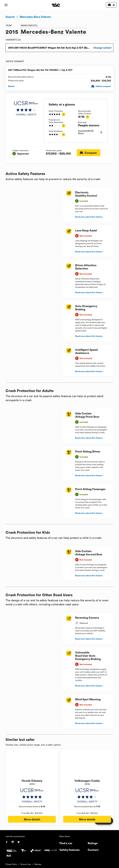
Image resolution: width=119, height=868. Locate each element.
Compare (89, 153)
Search (10, 17)
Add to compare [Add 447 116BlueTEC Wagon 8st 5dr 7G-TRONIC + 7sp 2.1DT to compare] (101, 86)
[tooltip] (64, 114)
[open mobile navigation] (6, 5)
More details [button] (32, 819)
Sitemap (38, 864)
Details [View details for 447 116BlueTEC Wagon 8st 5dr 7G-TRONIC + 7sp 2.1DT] (11, 86)
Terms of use (26, 864)
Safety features (69, 850)
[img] (26, 108)
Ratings (93, 843)
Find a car (66, 843)
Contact (93, 850)
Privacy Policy (11, 864)
